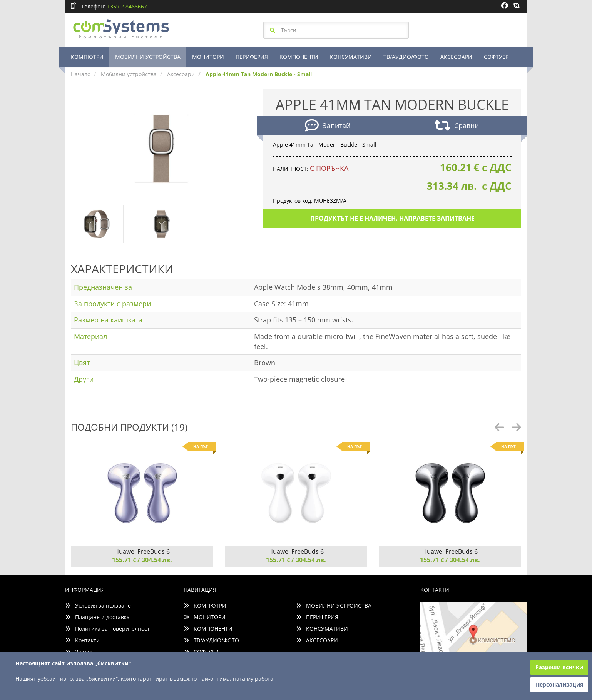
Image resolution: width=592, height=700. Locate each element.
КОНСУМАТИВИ (351, 57)
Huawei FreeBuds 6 (142, 551)
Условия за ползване (98, 606)
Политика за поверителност (107, 629)
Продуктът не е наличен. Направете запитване (392, 218)
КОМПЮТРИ (87, 57)
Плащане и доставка (97, 617)
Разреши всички (559, 667)
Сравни (457, 126)
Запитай (328, 126)
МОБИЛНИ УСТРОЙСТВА (148, 57)
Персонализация (559, 684)
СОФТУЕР (496, 57)
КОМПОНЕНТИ (299, 57)
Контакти (82, 640)
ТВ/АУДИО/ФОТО (406, 57)
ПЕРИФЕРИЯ (252, 57)
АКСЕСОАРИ (456, 57)
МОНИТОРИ (208, 57)
